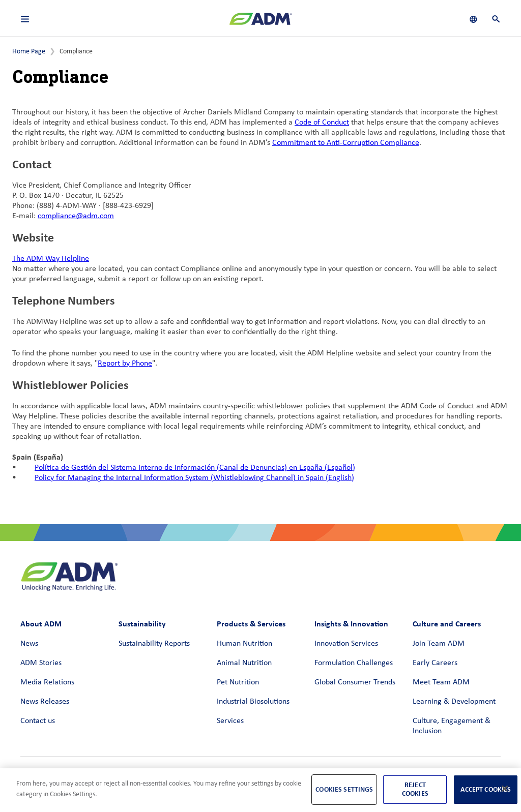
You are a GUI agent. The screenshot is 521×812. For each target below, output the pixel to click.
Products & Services (251, 624)
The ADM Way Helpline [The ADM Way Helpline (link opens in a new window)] (51, 259)
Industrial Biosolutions (253, 702)
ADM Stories (41, 663)
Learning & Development (454, 702)
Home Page (29, 52)
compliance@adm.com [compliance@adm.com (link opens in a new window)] (76, 216)
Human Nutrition (244, 644)
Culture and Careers (447, 624)
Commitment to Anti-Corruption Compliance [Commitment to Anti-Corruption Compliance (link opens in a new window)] (346, 143)
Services (230, 721)
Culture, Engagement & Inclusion (452, 726)
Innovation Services (346, 644)
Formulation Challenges (354, 663)
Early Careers (435, 663)
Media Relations (47, 682)
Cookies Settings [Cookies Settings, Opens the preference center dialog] (344, 789)
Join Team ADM (439, 644)
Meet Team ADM (441, 682)
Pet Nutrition (238, 682)
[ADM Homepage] (260, 23)
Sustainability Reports (154, 644)
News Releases (45, 702)
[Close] (505, 789)
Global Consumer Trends (355, 682)
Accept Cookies (486, 789)
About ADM (41, 624)
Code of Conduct (322, 123)
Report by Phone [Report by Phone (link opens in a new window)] (125, 364)
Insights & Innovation (351, 624)
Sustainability (142, 624)
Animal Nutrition (244, 663)
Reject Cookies (415, 789)
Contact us (38, 721)
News (29, 644)
